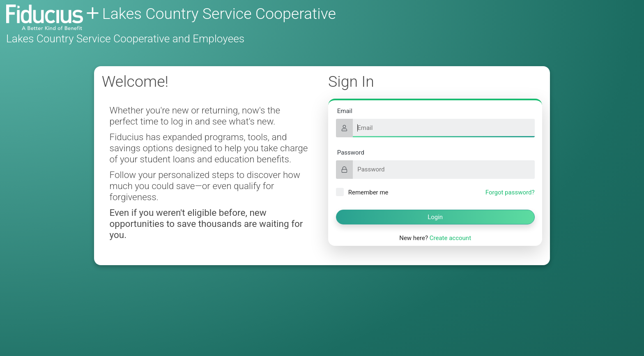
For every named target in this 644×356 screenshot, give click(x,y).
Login (435, 217)
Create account (450, 238)
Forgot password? (510, 192)
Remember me (362, 192)
